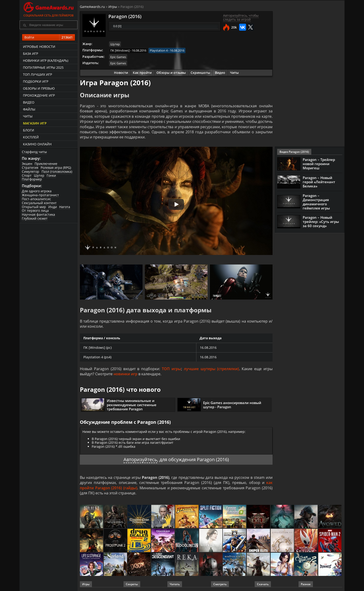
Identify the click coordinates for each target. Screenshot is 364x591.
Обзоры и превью (39, 88)
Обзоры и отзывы (171, 73)
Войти (49, 37)
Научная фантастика (38, 214)
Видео (29, 102)
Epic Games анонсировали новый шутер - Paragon (232, 405)
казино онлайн (37, 144)
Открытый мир (34, 207)
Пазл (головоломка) (57, 171)
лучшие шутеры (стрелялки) (211, 369)
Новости (121, 73)
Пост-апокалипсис (36, 199)
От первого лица (35, 211)
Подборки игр (36, 81)
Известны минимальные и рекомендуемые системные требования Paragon (132, 405)
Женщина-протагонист (40, 195)
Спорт (27, 175)
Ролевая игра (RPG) (56, 168)
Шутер (39, 175)
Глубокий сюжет (35, 218)
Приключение (46, 164)
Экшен (27, 164)
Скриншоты (200, 73)
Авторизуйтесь (140, 459)
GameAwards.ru (92, 7)
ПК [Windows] (120, 50)
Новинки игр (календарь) (46, 60)
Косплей (31, 137)
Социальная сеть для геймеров (49, 9)
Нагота (65, 207)
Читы (28, 116)
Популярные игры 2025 (43, 67)
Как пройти (142, 73)
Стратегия (30, 168)
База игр (31, 54)
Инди (53, 207)
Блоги (29, 130)
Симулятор (31, 171)
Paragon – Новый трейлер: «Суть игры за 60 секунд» (321, 222)
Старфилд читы (34, 152)
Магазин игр (35, 123)
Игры (113, 7)
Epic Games (118, 57)
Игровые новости (39, 47)
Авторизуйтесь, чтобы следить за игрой (241, 17)
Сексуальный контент (39, 203)
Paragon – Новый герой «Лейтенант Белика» (319, 182)
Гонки (51, 175)
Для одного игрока (37, 191)
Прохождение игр (39, 95)
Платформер (32, 179)
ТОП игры (171, 369)
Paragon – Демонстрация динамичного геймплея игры (316, 202)
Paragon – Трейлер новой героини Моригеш (319, 164)
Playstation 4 (159, 50)
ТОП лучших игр (37, 74)
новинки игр (125, 374)
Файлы (29, 109)
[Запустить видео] (176, 204)
